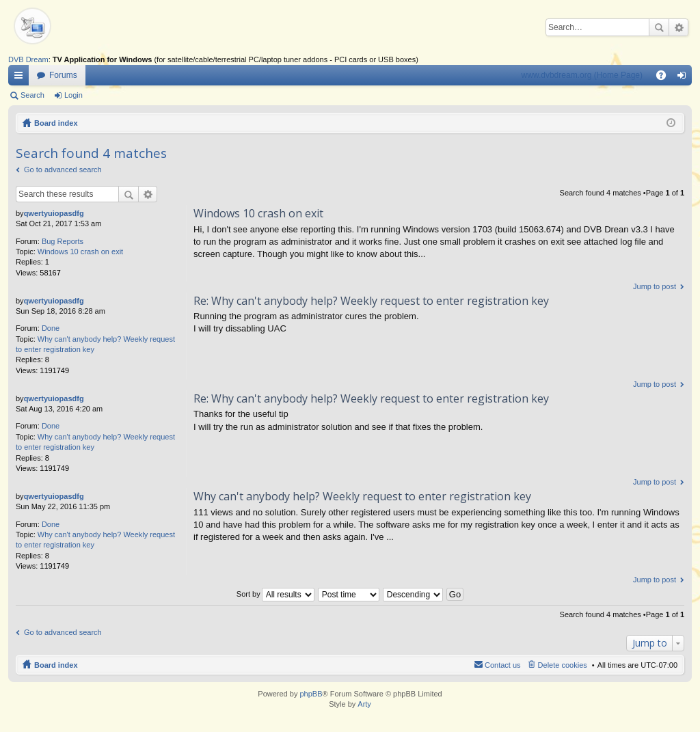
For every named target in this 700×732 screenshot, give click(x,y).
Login (73, 95)
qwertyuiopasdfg (54, 213)
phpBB (311, 694)
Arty (364, 704)
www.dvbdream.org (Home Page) (582, 75)
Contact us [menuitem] (503, 665)
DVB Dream (28, 59)
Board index (56, 123)
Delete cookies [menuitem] (563, 665)
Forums (63, 75)
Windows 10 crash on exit (80, 252)
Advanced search (678, 27)
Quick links (21, 78)
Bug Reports (63, 241)
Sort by (248, 594)
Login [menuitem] (685, 78)
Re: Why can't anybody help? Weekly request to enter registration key (371, 301)
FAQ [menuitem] (665, 78)
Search (659, 27)
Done (51, 328)
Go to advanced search (63, 170)
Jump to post (655, 286)
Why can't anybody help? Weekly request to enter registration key (362, 496)
